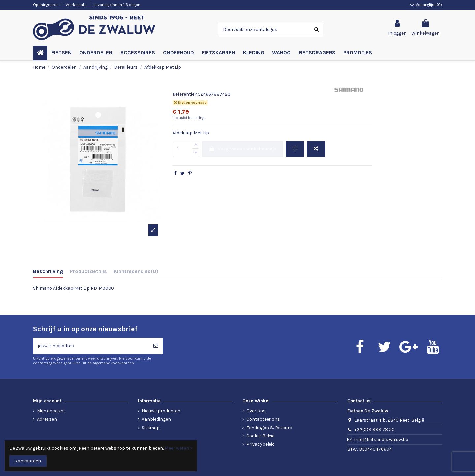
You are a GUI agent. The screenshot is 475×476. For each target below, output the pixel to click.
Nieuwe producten (161, 411)
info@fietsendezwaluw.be (381, 440)
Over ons (256, 411)
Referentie (183, 94)
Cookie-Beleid (261, 436)
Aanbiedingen (156, 419)
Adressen (47, 419)
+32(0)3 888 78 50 (374, 430)
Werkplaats (77, 5)
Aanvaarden (28, 461)
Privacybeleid (261, 444)
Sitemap (151, 428)
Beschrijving (48, 271)
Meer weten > (178, 448)
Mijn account (51, 411)
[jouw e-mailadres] (91, 346)
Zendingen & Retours (269, 428)
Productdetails (88, 271)
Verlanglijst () (426, 5)
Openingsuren (46, 5)
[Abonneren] (156, 346)
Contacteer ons (263, 419)
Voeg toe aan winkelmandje (242, 149)
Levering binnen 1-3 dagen (117, 5)
